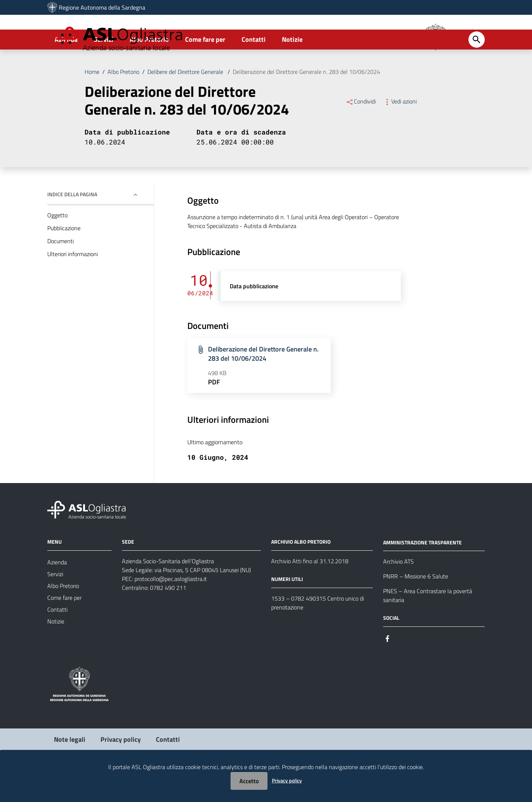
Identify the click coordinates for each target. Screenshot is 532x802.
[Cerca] (477, 69)
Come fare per (205, 69)
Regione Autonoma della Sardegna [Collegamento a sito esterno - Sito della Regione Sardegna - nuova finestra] (102, 7)
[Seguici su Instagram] (401, 667)
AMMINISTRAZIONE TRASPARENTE (422, 572)
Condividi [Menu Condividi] (361, 131)
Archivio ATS (398, 591)
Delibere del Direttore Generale (186, 101)
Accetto (249, 781)
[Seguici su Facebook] (388, 667)
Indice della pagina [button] (72, 224)
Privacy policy (287, 780)
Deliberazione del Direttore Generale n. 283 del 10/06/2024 (306, 101)
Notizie (292, 69)
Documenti (61, 271)
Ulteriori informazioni (73, 283)
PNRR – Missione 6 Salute (416, 606)
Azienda (66, 69)
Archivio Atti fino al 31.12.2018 (310, 591)
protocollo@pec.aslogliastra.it (171, 608)
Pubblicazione (64, 258)
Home (92, 101)
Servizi (104, 69)
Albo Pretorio (149, 69)
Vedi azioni (400, 131)
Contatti (254, 69)
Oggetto (57, 245)
